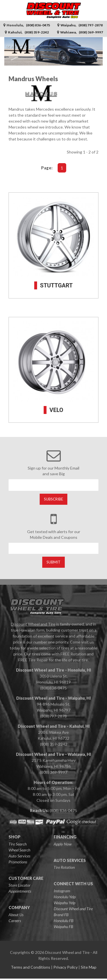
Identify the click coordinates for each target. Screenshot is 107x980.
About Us (16, 915)
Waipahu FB (63, 927)
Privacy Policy (65, 967)
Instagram (62, 891)
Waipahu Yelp (64, 903)
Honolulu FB (63, 921)
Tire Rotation (64, 867)
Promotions (18, 862)
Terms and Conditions (31, 967)
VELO (56, 410)
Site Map (89, 967)
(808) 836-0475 (63, 810)
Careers (15, 921)
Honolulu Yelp (65, 897)
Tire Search (18, 844)
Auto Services (19, 856)
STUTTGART (56, 285)
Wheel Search (19, 850)
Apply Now (63, 844)
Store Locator (20, 885)
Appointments (20, 891)
